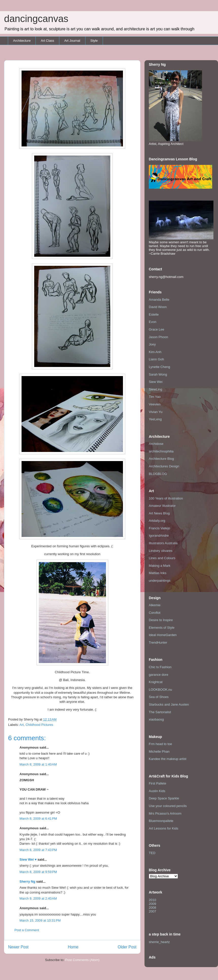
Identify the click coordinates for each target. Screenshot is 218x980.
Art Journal (72, 41)
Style (94, 41)
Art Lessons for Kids (163, 828)
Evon (153, 322)
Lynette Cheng (159, 367)
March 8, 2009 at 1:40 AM (38, 764)
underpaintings (160, 581)
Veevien (155, 404)
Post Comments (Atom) (82, 960)
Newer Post (18, 947)
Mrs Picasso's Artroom (165, 813)
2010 (152, 900)
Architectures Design (164, 466)
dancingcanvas (36, 19)
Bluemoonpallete (161, 821)
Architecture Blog (161, 459)
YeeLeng (155, 419)
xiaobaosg (156, 719)
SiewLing (156, 389)
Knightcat (156, 682)
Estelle (154, 314)
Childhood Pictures (39, 725)
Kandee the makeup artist (168, 759)
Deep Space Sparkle (164, 798)
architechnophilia (161, 451)
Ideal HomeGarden (163, 635)
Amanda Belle (159, 300)
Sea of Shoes (159, 697)
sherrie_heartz (159, 942)
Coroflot (155, 613)
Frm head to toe (160, 744)
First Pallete (158, 783)
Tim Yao (155, 397)
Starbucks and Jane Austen (169, 704)
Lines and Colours (162, 558)
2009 (152, 904)
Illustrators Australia (163, 543)
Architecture (22, 41)
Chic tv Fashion (160, 667)
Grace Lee (157, 329)
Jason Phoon (158, 337)
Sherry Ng (27, 881)
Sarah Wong (158, 374)
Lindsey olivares (161, 551)
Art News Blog (159, 513)
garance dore (159, 675)
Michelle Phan (159, 752)
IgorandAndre (159, 536)
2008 (152, 908)
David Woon (158, 307)
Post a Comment (27, 930)
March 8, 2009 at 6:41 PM (38, 819)
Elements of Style (162, 628)
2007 (152, 911)
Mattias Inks (158, 573)
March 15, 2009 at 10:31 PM (40, 920)
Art (22, 725)
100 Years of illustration (166, 498)
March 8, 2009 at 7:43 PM (38, 850)
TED (152, 853)
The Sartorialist (160, 712)
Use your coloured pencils (168, 806)
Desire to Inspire (161, 620)
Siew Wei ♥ (28, 859)
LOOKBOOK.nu (160, 690)
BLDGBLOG (158, 474)
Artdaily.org (157, 521)
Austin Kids (157, 791)
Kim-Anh (155, 352)
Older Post (127, 947)
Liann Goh (156, 359)
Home (73, 947)
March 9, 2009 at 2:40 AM (38, 898)
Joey (152, 344)
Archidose (156, 444)
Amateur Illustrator (162, 506)
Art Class (48, 41)
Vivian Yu (156, 412)
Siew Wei (156, 382)
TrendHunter (158, 643)
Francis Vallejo (159, 528)
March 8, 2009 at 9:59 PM (38, 872)
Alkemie (155, 605)
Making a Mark (160, 566)
